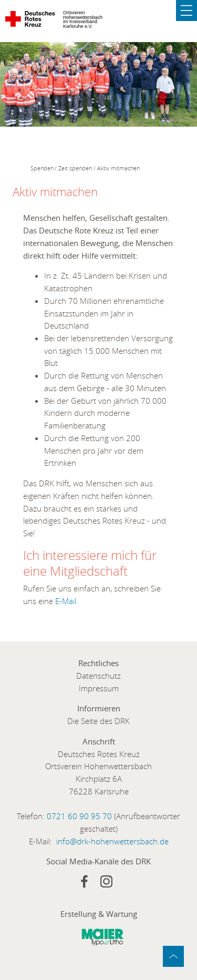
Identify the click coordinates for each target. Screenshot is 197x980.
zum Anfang (173, 956)
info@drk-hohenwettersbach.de (112, 841)
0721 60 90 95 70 (79, 816)
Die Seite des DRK (98, 721)
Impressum (99, 688)
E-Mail (66, 601)
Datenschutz (98, 676)
